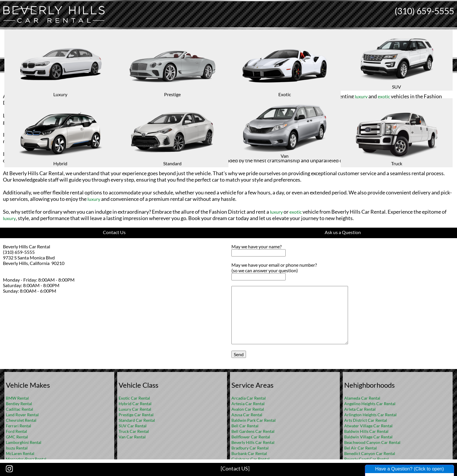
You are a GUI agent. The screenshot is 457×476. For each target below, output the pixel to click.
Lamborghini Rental (24, 442)
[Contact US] (235, 468)
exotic (384, 96)
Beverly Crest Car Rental (367, 459)
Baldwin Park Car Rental (254, 420)
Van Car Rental (132, 437)
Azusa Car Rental (247, 415)
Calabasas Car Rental (251, 459)
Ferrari (229, 141)
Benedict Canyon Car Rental (370, 453)
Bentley (341, 154)
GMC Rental (17, 437)
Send (239, 354)
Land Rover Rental (22, 415)
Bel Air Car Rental (361, 448)
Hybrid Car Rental (135, 404)
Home (222, 77)
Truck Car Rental (134, 431)
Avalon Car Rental (248, 409)
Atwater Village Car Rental (368, 426)
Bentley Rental (19, 404)
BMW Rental (17, 398)
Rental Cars (195, 87)
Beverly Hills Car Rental (253, 442)
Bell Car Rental (245, 426)
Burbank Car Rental (249, 453)
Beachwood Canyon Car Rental (372, 442)
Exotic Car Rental (134, 398)
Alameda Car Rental (362, 398)
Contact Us (114, 232)
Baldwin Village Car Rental (368, 437)
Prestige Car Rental (136, 415)
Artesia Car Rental (248, 404)
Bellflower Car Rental (251, 437)
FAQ (236, 77)
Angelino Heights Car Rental (370, 404)
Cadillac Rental (20, 409)
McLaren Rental (20, 453)
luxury (136, 96)
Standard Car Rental (137, 420)
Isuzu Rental (17, 448)
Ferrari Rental (19, 426)
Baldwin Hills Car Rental (366, 431)
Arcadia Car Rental (249, 398)
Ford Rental (16, 431)
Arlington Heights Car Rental (370, 415)
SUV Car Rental (133, 426)
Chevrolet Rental (21, 420)
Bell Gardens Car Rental (253, 431)
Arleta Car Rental (360, 409)
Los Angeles (224, 87)
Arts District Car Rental (366, 420)
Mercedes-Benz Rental (26, 459)
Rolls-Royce (320, 154)
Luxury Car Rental (135, 409)
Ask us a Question (343, 232)
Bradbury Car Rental (250, 448)
